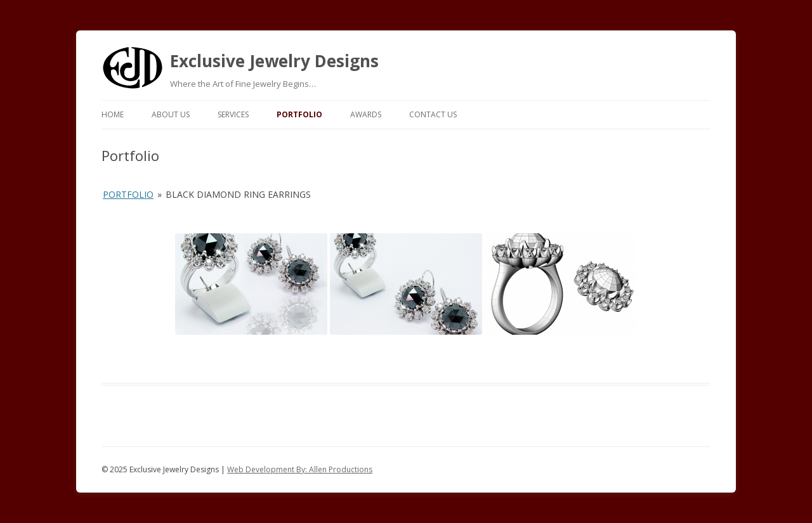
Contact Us (433, 114)
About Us (171, 114)
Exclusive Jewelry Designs (274, 61)
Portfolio (299, 114)
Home (113, 114)
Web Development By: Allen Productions (300, 469)
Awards (366, 114)
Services (233, 114)
